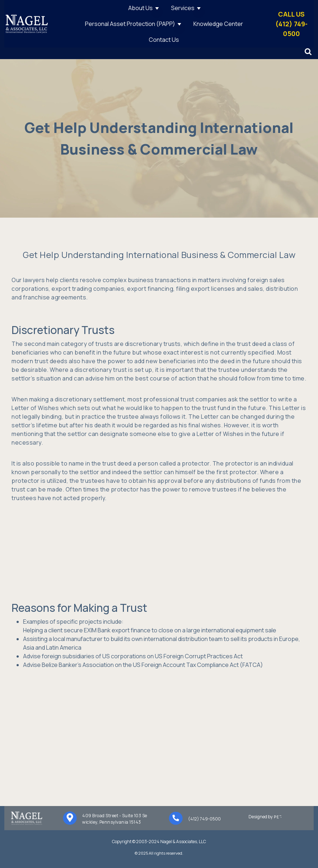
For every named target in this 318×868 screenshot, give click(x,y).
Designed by (273, 817)
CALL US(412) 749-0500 (292, 24)
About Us (140, 8)
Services (183, 8)
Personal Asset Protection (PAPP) (130, 24)
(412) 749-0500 (204, 819)
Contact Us (164, 40)
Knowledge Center (218, 24)
